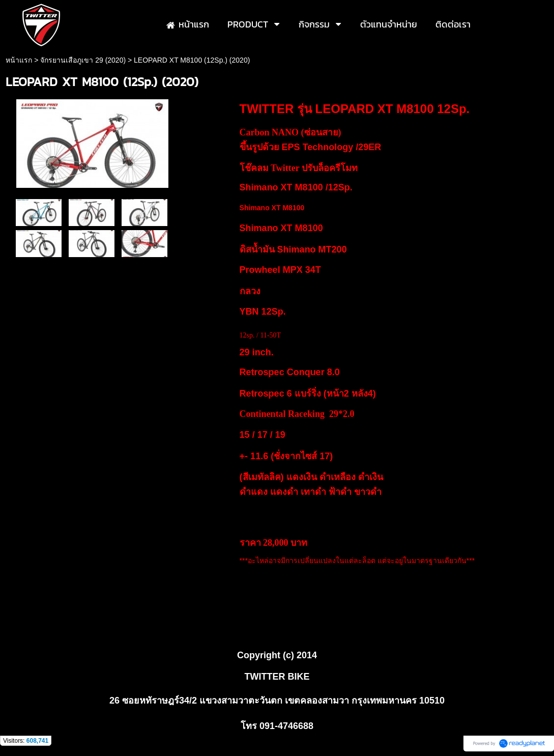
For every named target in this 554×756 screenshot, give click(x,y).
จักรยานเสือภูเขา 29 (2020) (83, 60)
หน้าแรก (19, 60)
